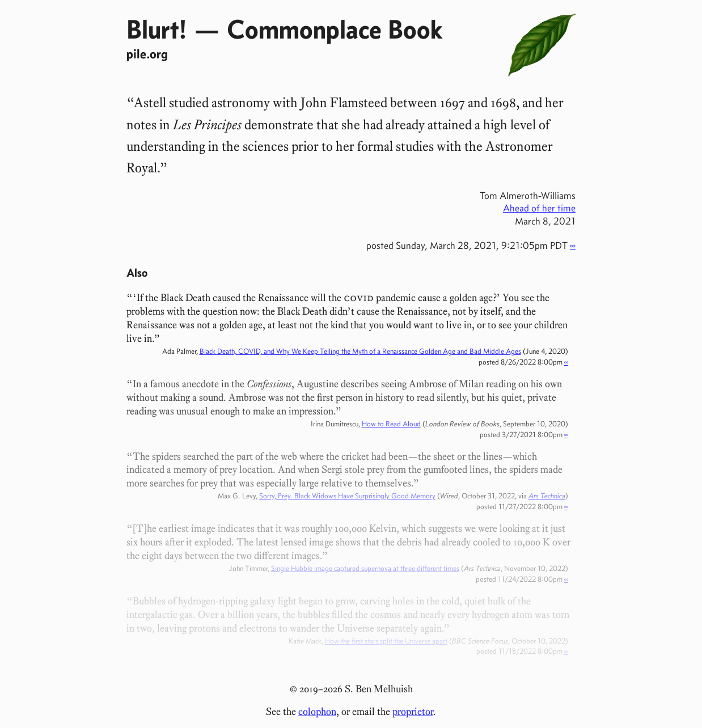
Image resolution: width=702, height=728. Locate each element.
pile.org (147, 54)
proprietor (413, 712)
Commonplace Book (335, 29)
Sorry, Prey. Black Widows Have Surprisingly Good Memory (347, 496)
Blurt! (157, 29)
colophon (317, 712)
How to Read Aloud (391, 424)
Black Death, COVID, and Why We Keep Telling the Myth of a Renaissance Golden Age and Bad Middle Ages (360, 351)
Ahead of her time (539, 208)
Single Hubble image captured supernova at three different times (365, 568)
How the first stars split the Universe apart (386, 641)
